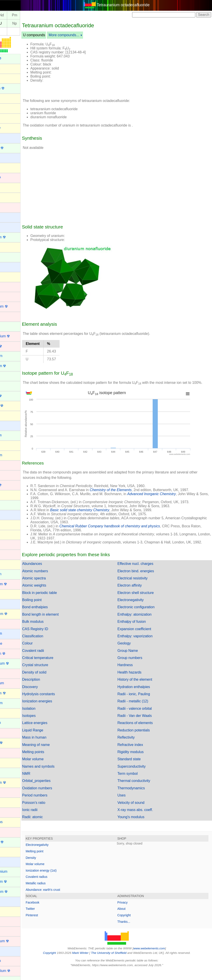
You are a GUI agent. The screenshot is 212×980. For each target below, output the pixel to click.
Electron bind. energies (145, 580)
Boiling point (51, 609)
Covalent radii (53, 660)
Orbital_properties (56, 790)
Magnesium (12, 633)
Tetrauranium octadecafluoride (133, 5)
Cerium (9, 257)
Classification (52, 645)
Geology (134, 653)
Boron (8, 187)
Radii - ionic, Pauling (143, 703)
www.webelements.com (159, 958)
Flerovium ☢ (13, 406)
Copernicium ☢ (15, 306)
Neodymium (13, 703)
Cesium (9, 267)
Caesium (10, 217)
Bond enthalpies (55, 616)
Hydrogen (11, 514)
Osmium (10, 792)
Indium (8, 524)
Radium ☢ (11, 901)
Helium (9, 495)
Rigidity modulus (140, 761)
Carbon (9, 247)
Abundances (52, 573)
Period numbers (54, 805)
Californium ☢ (14, 237)
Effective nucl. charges (145, 573)
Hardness (135, 674)
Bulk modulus (52, 631)
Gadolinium (12, 435)
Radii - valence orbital (144, 718)
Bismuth (10, 167)
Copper (9, 316)
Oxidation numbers (57, 797)
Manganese (12, 643)
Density (51, 867)
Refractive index (140, 754)
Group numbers (140, 667)
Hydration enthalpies (143, 696)
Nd (21, 15)
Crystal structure (55, 674)
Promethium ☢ (15, 882)
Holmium (10, 505)
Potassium (11, 861)
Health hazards (139, 682)
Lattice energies (54, 732)
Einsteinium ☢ (14, 366)
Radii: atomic (52, 826)
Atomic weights (54, 595)
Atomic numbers (55, 580)
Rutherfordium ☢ (17, 971)
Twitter (50, 918)
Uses (131, 805)
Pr (8, 15)
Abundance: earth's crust (62, 899)
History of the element (145, 689)
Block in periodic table (59, 602)
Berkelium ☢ (13, 148)
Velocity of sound (141, 812)
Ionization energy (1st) (61, 880)
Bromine (10, 197)
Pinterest (51, 925)
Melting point (54, 861)
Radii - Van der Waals (144, 725)
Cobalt (8, 296)
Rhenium (10, 921)
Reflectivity (136, 747)
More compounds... (84, 35)
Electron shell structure (145, 602)
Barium (9, 138)
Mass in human (54, 747)
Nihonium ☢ (13, 743)
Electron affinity (139, 595)
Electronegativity (140, 609)
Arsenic (9, 118)
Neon (7, 713)
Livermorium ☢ (15, 614)
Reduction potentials (143, 740)
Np (34, 23)
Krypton (9, 564)
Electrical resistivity (142, 588)
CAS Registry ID (55, 638)
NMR (46, 783)
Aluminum (11, 78)
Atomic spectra (54, 588)
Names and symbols (58, 776)
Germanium (12, 455)
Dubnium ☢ (12, 346)
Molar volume (52, 768)
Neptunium (12, 723)
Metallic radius (55, 893)
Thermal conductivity (144, 790)
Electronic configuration (146, 616)
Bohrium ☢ (12, 178)
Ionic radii (49, 819)
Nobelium (11, 772)
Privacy (132, 912)
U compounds (54, 35)
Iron (6, 554)
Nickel (8, 733)
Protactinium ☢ (15, 892)
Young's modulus (141, 826)
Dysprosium (12, 356)
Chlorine (10, 276)
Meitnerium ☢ (14, 654)
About (131, 918)
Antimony (11, 98)
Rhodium (10, 931)
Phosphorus (13, 822)
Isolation (48, 718)
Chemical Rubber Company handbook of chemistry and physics (129, 531)
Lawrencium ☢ (15, 584)
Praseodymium (15, 871)
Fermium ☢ (12, 396)
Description (51, 689)
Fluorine (10, 415)
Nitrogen (10, 762)
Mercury (10, 673)
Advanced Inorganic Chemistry (171, 499)
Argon (8, 108)
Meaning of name (56, 754)
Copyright (134, 925)
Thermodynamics (141, 797)
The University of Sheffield (119, 962)
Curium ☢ (11, 326)
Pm (34, 15)
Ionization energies (57, 711)
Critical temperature (57, 667)
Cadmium (11, 207)
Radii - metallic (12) (143, 711)
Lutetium (10, 624)
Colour (47, 653)
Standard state (139, 768)
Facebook (52, 912)
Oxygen (9, 802)
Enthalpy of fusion (141, 631)
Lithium (9, 604)
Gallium (9, 445)
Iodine (8, 534)
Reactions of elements (145, 732)
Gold (7, 465)
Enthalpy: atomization (144, 624)
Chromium (11, 286)
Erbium (9, 376)
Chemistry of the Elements (130, 495)
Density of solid (54, 682)
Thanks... (134, 931)
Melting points (53, 761)
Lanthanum (12, 574)
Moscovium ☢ (14, 693)
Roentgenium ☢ (16, 941)
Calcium (10, 227)
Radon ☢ (10, 911)
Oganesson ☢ (14, 783)
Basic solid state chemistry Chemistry (99, 515)
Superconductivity (141, 776)
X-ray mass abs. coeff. (145, 819)
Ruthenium (12, 961)
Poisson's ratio (53, 812)
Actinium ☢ (12, 58)
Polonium (11, 852)
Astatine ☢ (12, 128)
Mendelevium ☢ (16, 663)
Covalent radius (56, 886)
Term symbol (137, 783)
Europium (11, 385)
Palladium (11, 812)
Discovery (50, 696)
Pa (8, 23)
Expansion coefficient (144, 638)
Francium (11, 425)
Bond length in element (60, 624)
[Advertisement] (160, 67)
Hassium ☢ (12, 485)
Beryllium (10, 157)
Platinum (10, 832)
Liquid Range (52, 740)
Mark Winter (90, 962)
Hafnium (10, 475)
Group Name (137, 660)
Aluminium (11, 68)
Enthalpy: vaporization (145, 645)
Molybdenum (13, 683)
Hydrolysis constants (58, 703)
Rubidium (11, 951)
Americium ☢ (14, 88)
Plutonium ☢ (13, 842)
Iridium (8, 544)
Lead (7, 594)
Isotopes (48, 725)
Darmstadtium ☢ (16, 336)
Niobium (10, 752)
